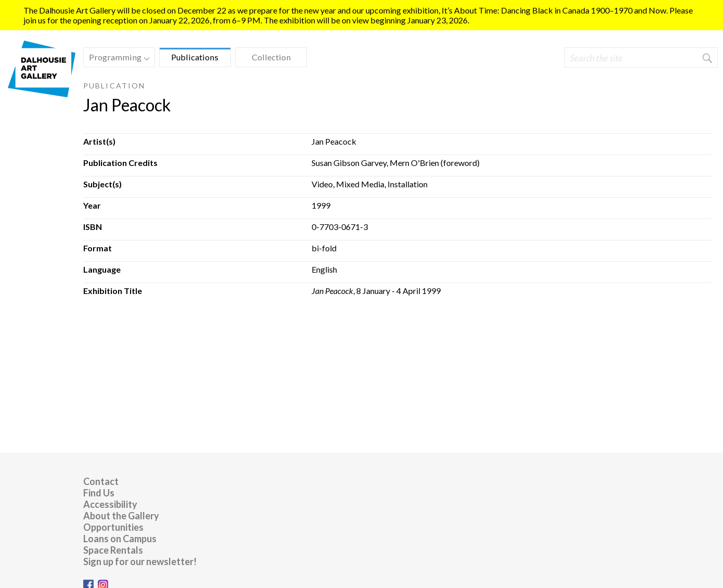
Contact (101, 481)
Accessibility (110, 504)
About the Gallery (121, 516)
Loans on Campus (120, 539)
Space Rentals (113, 550)
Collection (271, 57)
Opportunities (113, 527)
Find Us (99, 493)
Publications (195, 57)
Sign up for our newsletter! (140, 561)
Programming (117, 59)
